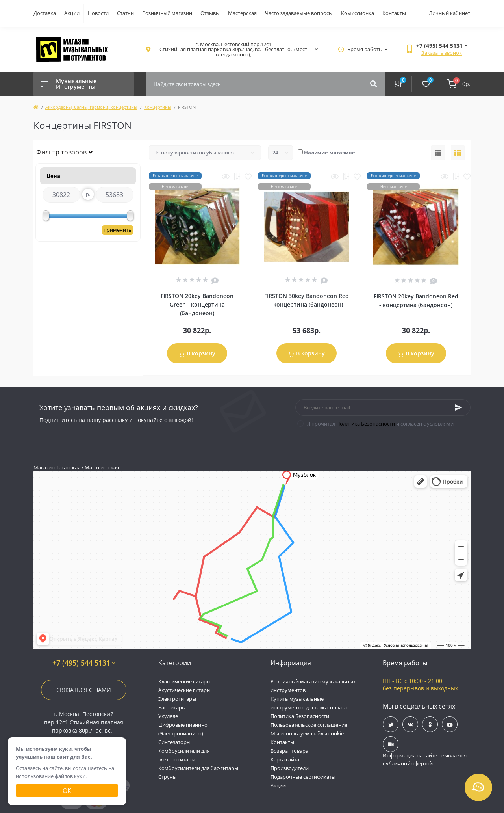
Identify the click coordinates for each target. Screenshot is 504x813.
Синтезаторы (174, 742)
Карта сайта (285, 759)
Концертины (157, 107)
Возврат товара (289, 751)
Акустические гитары (184, 690)
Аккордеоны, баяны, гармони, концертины (91, 107)
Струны (168, 777)
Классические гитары (184, 681)
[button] (233, 49)
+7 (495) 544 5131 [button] (84, 663)
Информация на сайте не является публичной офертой (425, 759)
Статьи (125, 13)
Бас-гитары (172, 707)
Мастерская (242, 13)
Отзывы (210, 13)
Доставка (45, 13)
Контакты (394, 13)
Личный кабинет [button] (449, 13)
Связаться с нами (84, 690)
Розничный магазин (167, 13)
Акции (72, 13)
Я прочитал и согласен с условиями (380, 424)
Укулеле (168, 716)
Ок (67, 791)
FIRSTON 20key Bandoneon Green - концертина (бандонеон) (197, 304)
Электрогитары (177, 699)
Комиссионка (358, 13)
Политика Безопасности (366, 424)
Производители (290, 768)
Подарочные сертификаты (303, 777)
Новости (98, 13)
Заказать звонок (442, 53)
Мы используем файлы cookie (307, 733)
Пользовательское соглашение (309, 725)
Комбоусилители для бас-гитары (198, 768)
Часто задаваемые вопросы (299, 13)
